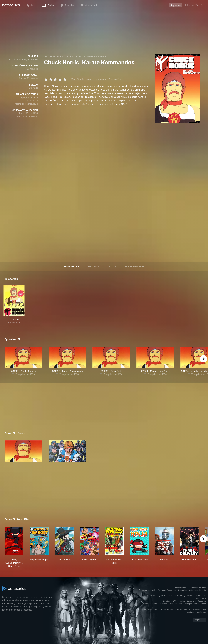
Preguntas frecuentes (167, 590)
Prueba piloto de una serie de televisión (160, 604)
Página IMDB (31, 101)
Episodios (94, 266)
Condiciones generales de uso (186, 595)
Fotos (112, 266)
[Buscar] (203, 5)
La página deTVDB (29, 97)
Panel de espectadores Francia (192, 604)
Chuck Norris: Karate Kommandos (89, 56)
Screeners (191, 601)
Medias (182, 601)
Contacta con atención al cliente (192, 590)
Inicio (47, 56)
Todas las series (180, 587)
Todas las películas (198, 587)
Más (20, 433)
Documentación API (148, 590)
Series (56, 56)
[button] (23, 451)
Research (202, 601)
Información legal (154, 595)
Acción (65, 56)
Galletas (167, 595)
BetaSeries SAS (170, 601)
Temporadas (71, 266)
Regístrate (176, 5)
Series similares (135, 266)
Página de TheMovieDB (26, 104)
